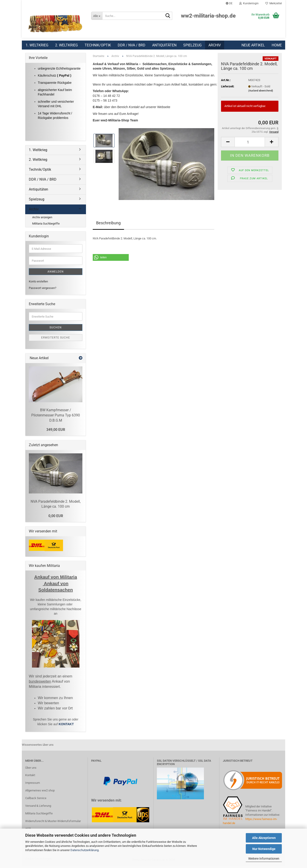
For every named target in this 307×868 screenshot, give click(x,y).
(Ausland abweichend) (261, 93)
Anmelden (56, 274)
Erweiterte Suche (56, 340)
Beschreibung (108, 225)
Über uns (31, 770)
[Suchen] (168, 16)
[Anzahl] (250, 144)
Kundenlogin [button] (249, 3)
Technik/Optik (98, 45)
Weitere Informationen (264, 859)
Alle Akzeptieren (264, 838)
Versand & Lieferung (38, 808)
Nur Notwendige (264, 849)
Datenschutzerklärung (85, 850)
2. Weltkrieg (67, 45)
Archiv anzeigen (42, 219)
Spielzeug (192, 45)
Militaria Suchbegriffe (46, 226)
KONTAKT (66, 726)
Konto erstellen (38, 284)
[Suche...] (97, 16)
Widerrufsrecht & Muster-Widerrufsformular (53, 823)
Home (277, 45)
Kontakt (30, 777)
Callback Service (36, 800)
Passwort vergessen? (43, 290)
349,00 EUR (56, 432)
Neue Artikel (253, 45)
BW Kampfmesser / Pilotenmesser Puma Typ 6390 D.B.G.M (56, 417)
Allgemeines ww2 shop (40, 793)
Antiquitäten (164, 45)
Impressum (33, 785)
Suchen (56, 330)
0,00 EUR (56, 518)
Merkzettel (274, 3)
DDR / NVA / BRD (132, 45)
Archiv (215, 45)
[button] (229, 3)
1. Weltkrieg (37, 45)
